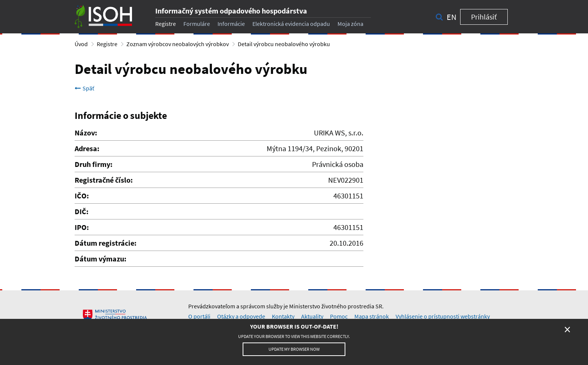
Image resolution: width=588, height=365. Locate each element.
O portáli (199, 316)
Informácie (231, 24)
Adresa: (87, 148)
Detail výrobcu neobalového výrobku (284, 44)
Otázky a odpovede (241, 316)
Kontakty (283, 316)
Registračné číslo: (104, 180)
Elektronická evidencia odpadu (291, 24)
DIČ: (82, 211)
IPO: (82, 227)
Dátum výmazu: (100, 259)
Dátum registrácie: (106, 243)
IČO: (82, 196)
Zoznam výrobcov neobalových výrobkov (178, 44)
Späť (84, 88)
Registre (166, 24)
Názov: (86, 133)
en (451, 17)
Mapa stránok (372, 316)
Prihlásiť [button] (484, 17)
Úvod (81, 44)
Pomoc (339, 316)
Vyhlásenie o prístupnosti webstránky (443, 316)
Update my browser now (294, 349)
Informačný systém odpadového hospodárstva (231, 11)
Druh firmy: (94, 164)
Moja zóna (350, 24)
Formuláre (197, 24)
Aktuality (312, 316)
